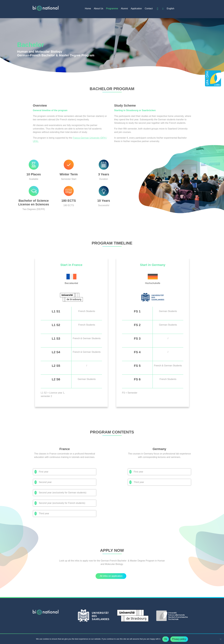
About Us (99, 9)
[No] (220, 639)
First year (41, 472)
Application (136, 9)
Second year (43, 482)
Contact (149, 9)
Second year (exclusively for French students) (60, 503)
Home (88, 9)
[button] (111, 576)
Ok (166, 639)
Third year (42, 514)
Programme (112, 9)
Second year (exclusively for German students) (60, 493)
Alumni (124, 9)
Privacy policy (179, 639)
